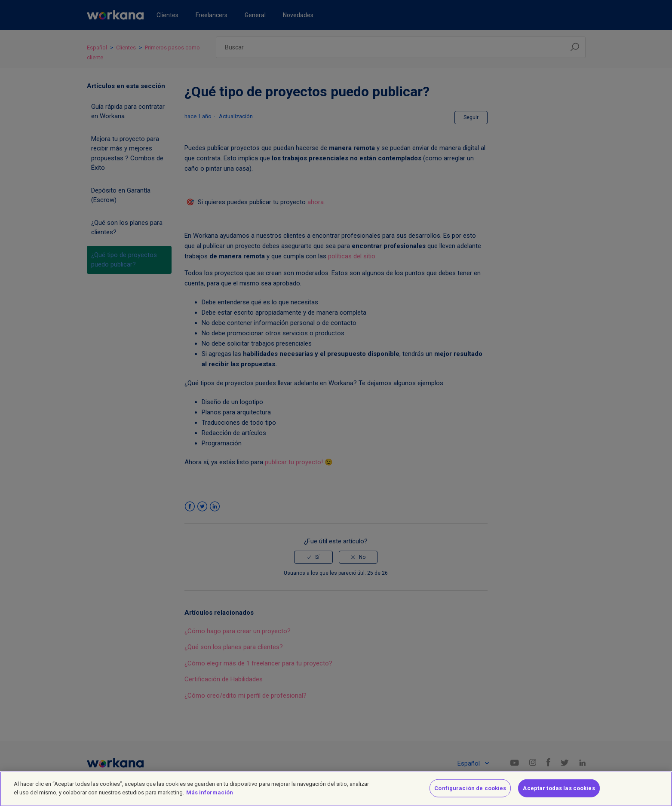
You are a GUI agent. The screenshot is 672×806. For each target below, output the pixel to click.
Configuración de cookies (470, 792)
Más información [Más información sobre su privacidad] (210, 797)
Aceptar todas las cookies (559, 792)
